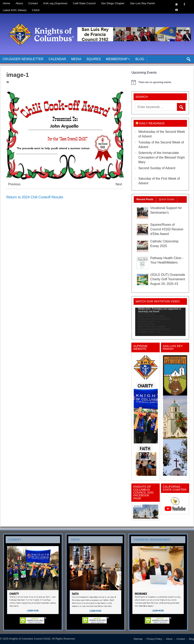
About (19, 3)
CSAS (36, 10)
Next (119, 184)
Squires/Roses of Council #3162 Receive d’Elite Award (167, 229)
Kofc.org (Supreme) (55, 3)
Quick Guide (167, 199)
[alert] (160, 82)
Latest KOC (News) (15, 10)
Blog (140, 59)
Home (6, 3)
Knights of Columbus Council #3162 (30, 639)
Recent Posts (145, 199)
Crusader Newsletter (23, 59)
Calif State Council (84, 3)
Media (76, 59)
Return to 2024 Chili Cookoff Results (35, 197)
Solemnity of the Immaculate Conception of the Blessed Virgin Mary (162, 157)
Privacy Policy (154, 639)
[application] (160, 322)
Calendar (57, 59)
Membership (117, 59)
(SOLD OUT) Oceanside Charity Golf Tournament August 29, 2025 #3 (168, 279)
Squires (94, 59)
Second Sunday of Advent (157, 168)
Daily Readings (152, 123)
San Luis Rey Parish (142, 3)
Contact (33, 3)
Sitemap (138, 639)
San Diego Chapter (113, 3)
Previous (14, 184)
